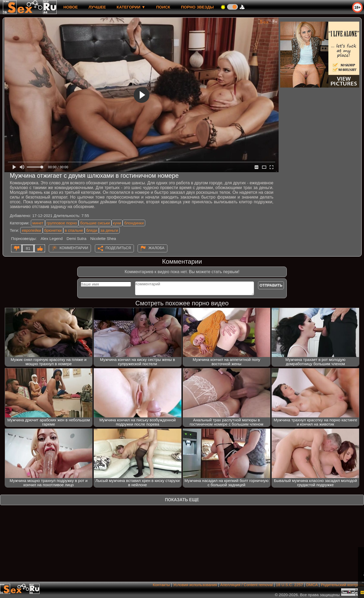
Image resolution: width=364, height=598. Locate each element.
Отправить (271, 285)
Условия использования (195, 585)
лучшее (97, 7)
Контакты (161, 585)
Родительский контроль (342, 585)
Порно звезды (197, 7)
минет (38, 223)
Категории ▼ (131, 7)
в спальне (74, 230)
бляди (92, 230)
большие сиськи (95, 223)
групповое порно (62, 223)
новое (71, 7)
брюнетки (53, 230)
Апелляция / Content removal (246, 585)
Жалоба (156, 248)
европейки (31, 230)
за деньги (109, 230)
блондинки (134, 223)
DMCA (312, 585)
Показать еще (182, 500)
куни (117, 223)
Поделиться (118, 248)
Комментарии (74, 248)
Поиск (163, 7)
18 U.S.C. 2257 (290, 585)
